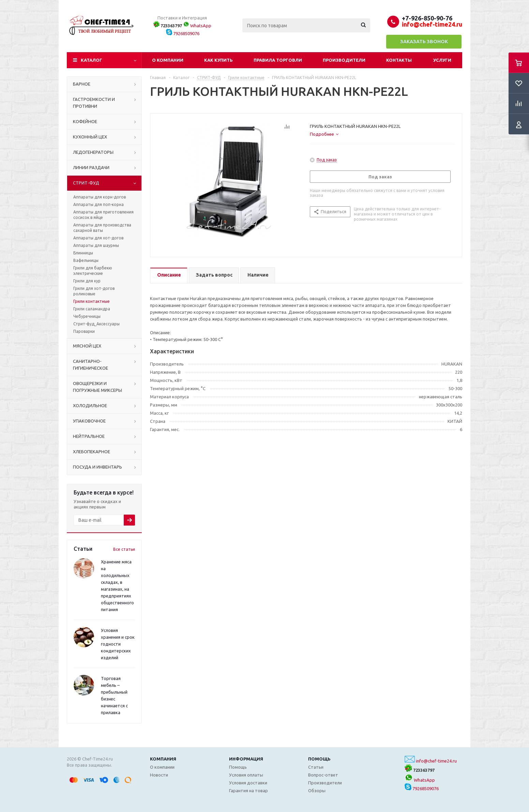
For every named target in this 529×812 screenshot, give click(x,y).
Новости (159, 775)
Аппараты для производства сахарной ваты (102, 228)
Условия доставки (248, 783)
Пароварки (84, 331)
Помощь (319, 759)
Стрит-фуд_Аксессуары (96, 324)
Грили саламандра (92, 309)
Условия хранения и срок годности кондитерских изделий (118, 644)
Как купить (218, 60)
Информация (246, 759)
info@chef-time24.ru (436, 761)
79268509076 (183, 33)
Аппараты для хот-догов (98, 238)
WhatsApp (197, 26)
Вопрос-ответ (323, 775)
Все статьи (124, 549)
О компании (168, 60)
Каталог (92, 60)
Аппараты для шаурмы (96, 245)
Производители (344, 60)
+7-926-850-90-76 (427, 18)
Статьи (316, 767)
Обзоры (317, 791)
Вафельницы (86, 260)
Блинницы (83, 253)
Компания (163, 759)
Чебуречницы (87, 316)
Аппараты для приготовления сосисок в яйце (103, 215)
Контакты (399, 60)
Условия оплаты (246, 775)
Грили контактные (92, 301)
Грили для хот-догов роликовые (94, 291)
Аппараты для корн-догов (100, 197)
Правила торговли (278, 60)
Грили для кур (87, 281)
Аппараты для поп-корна (99, 204)
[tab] (324, 134)
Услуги (442, 60)
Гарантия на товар (248, 791)
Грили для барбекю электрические (93, 271)
